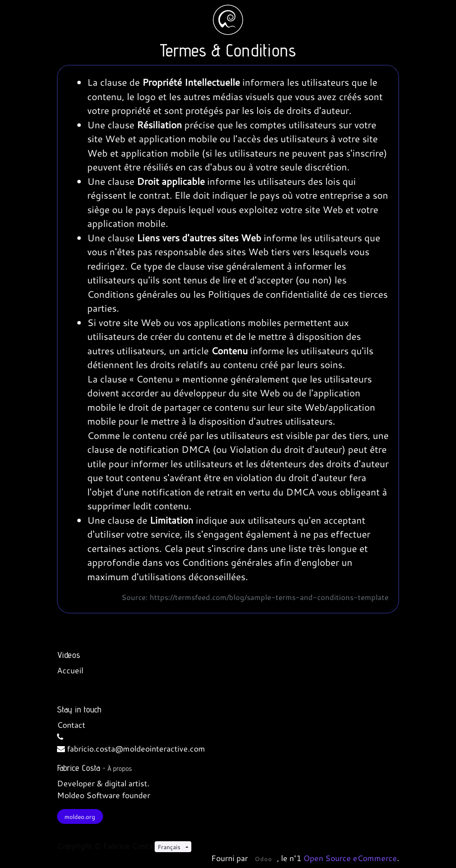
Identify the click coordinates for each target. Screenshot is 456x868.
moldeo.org (80, 816)
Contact (71, 725)
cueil (75, 670)
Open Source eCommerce (350, 858)
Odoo (263, 859)
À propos (120, 768)
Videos (69, 655)
